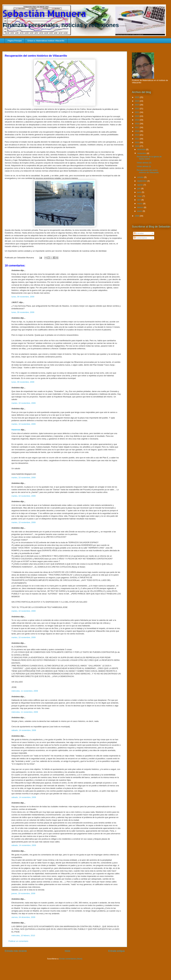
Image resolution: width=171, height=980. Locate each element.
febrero (141, 207)
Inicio (68, 951)
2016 (137, 131)
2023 (137, 105)
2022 (137, 109)
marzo (140, 204)
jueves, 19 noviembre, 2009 (23, 893)
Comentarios (140, 238)
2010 (137, 142)
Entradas (139, 233)
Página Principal (15, 41)
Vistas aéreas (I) (144, 166)
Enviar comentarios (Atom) (71, 959)
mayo (140, 196)
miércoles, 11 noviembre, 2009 (25, 691)
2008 (137, 216)
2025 (137, 97)
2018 (137, 124)
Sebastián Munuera (44, 13)
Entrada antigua (116, 951)
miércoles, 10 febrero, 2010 (23, 935)
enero (140, 211)
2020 (137, 116)
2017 (137, 127)
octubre (141, 177)
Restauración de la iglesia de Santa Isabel (149, 158)
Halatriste (16, 430)
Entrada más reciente (16, 951)
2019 (137, 120)
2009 (137, 146)
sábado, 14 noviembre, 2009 (24, 730)
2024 (137, 101)
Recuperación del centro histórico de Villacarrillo (148, 171)
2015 (137, 135)
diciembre (142, 149)
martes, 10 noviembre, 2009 (23, 403)
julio (139, 188)
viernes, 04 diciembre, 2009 (23, 917)
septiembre (142, 181)
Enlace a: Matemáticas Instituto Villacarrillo (46, 41)
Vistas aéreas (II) (144, 163)
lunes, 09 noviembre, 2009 (23, 297)
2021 (137, 112)
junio (140, 192)
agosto (140, 185)
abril (139, 200)
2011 (137, 139)
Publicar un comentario (18, 941)
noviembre (142, 153)
